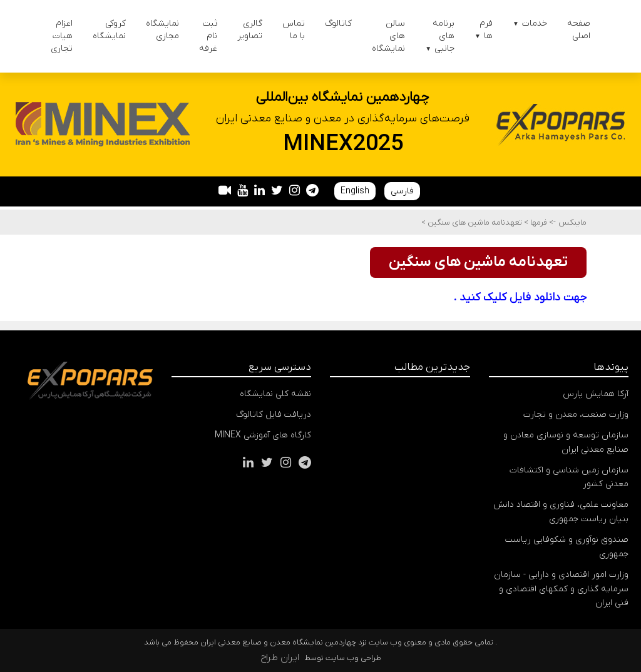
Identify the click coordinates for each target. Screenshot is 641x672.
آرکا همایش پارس (596, 394)
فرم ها (484, 30)
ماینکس (572, 222)
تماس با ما (294, 30)
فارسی (402, 191)
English (355, 191)
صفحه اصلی (579, 30)
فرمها (538, 222)
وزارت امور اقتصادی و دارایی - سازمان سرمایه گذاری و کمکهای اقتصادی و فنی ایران (561, 589)
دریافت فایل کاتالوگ (274, 415)
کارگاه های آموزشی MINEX (263, 435)
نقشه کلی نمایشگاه (275, 394)
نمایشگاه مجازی (162, 30)
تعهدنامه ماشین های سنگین (474, 222)
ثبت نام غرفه (208, 36)
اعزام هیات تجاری (62, 36)
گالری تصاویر (250, 30)
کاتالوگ (338, 23)
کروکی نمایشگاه (109, 30)
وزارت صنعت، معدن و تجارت (576, 415)
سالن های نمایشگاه (388, 36)
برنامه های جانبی (440, 36)
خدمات (530, 23)
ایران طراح (280, 658)
